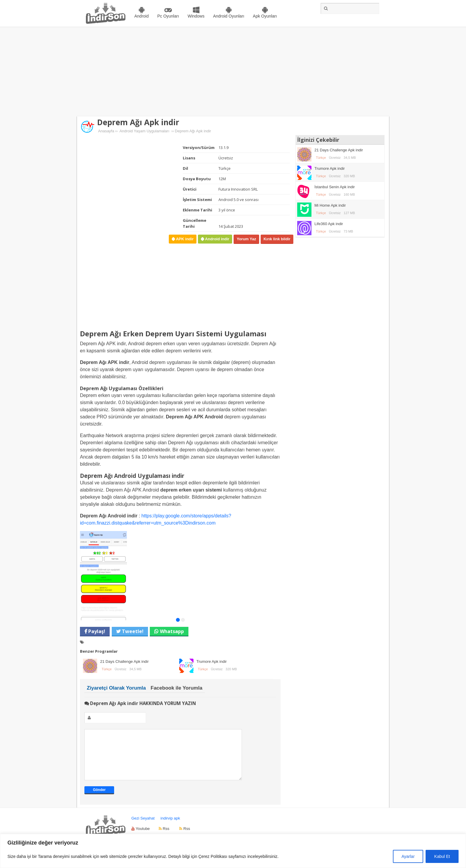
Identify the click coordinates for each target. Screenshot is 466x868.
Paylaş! (96, 631)
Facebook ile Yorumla (177, 688)
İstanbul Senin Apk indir (335, 187)
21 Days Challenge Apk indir (124, 661)
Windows (196, 16)
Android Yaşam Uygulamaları (144, 131)
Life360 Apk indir (329, 224)
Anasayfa (106, 131)
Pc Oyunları (168, 16)
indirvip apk (170, 827)
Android (141, 16)
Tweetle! (132, 631)
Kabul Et (442, 856)
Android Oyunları (229, 16)
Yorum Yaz (246, 239)
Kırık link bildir (277, 239)
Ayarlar (408, 856)
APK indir (184, 239)
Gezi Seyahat (143, 827)
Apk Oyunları (265, 16)
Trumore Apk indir (212, 661)
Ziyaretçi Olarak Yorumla (116, 688)
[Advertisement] (233, 72)
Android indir (217, 239)
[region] (233, 851)
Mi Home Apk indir (330, 205)
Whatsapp (172, 631)
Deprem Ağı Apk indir (138, 122)
